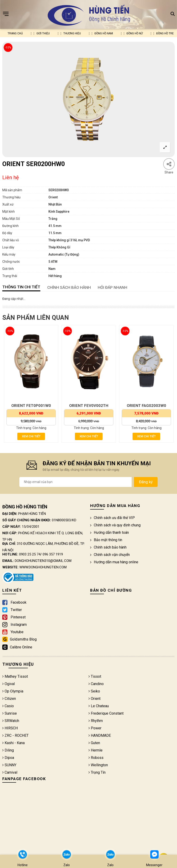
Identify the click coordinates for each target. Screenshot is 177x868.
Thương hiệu (72, 33)
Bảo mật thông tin (106, 540)
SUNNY (9, 765)
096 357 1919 (53, 554)
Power (95, 728)
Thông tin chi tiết (21, 287)
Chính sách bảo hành (108, 547)
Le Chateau (99, 706)
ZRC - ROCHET (15, 735)
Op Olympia (13, 691)
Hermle (96, 750)
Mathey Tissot (15, 676)
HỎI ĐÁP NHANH (112, 287)
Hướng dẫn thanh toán (109, 532)
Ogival (9, 684)
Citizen (9, 699)
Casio (8, 706)
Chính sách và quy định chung (115, 525)
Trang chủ (15, 33)
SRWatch (11, 721)
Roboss (96, 758)
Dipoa (8, 758)
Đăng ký (146, 482)
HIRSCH (10, 728)
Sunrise (10, 713)
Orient (94, 699)
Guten (94, 743)
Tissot (95, 676)
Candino (96, 684)
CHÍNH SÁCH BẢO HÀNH (69, 287)
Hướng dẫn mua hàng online (114, 562)
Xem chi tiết (31, 436)
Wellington (98, 765)
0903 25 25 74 (30, 554)
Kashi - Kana (13, 743)
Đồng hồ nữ (135, 33)
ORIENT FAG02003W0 (146, 406)
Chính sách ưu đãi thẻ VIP (112, 518)
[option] (88, 99)
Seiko (94, 691)
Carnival (10, 772)
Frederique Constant (106, 713)
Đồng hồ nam (104, 33)
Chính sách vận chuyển (110, 555)
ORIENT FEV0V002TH (89, 406)
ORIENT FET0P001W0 (31, 406)
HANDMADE (100, 735)
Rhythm (96, 721)
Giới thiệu (43, 33)
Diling (8, 750)
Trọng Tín (97, 772)
